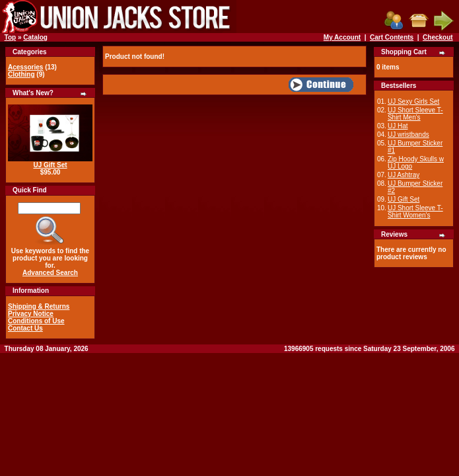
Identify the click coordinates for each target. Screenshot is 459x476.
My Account (342, 37)
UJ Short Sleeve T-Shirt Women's (415, 212)
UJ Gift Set (50, 165)
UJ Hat (398, 126)
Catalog (35, 37)
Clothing (21, 74)
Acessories (25, 67)
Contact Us (25, 328)
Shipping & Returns (39, 306)
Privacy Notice (31, 314)
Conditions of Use (36, 321)
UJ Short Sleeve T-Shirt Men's (415, 114)
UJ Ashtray (404, 175)
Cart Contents (392, 37)
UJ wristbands (408, 135)
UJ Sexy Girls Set (413, 101)
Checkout (438, 37)
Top (11, 37)
